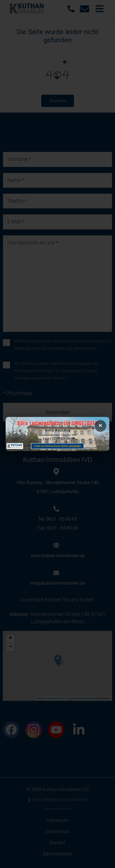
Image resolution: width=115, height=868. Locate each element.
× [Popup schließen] (100, 425)
